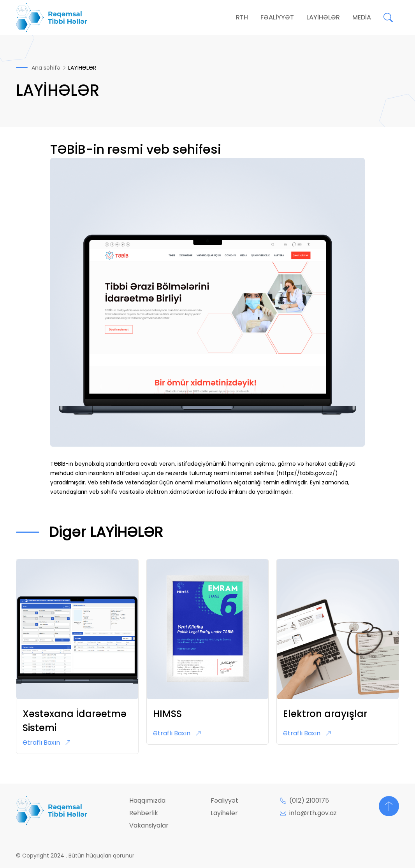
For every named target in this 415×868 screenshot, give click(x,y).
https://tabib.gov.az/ (307, 473)
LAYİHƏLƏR (323, 17)
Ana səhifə (46, 68)
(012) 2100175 (304, 800)
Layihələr (224, 813)
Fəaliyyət (224, 800)
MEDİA (362, 17)
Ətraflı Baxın (47, 743)
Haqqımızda (147, 800)
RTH (242, 17)
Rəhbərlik (144, 813)
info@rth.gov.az (308, 813)
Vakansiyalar (149, 825)
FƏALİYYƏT (277, 17)
